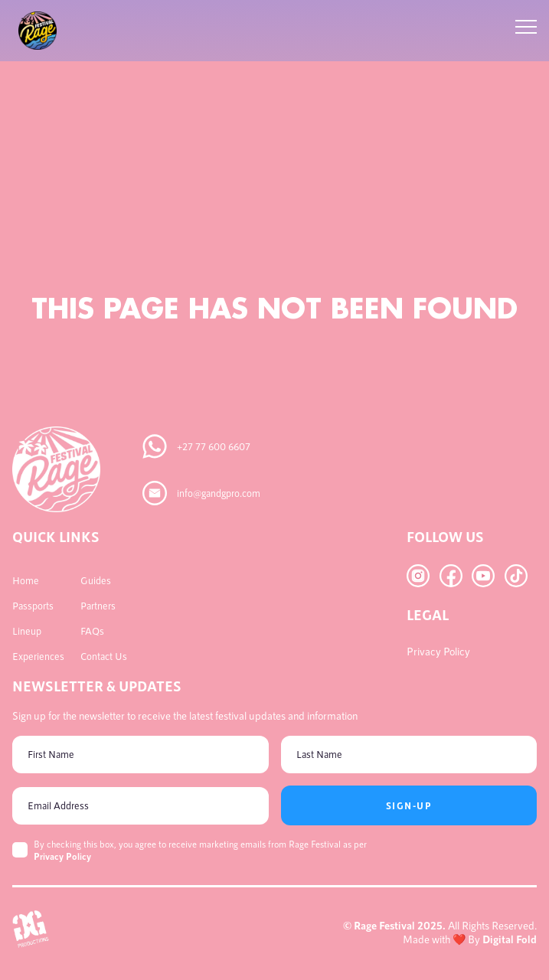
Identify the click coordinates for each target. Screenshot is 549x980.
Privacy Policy (62, 856)
